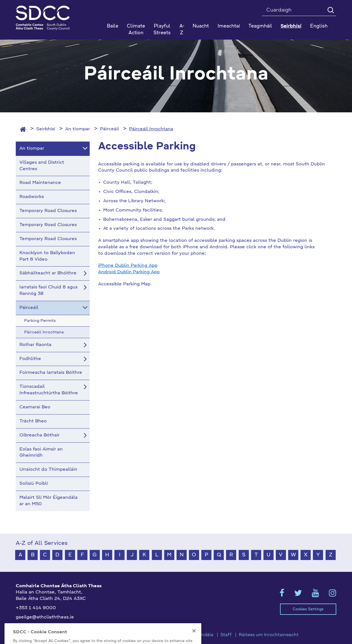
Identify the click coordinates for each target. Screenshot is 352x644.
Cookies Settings (308, 609)
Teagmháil (260, 26)
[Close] (194, 640)
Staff (226, 635)
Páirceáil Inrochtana (151, 129)
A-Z (182, 30)
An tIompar (78, 129)
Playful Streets (162, 30)
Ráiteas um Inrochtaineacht (269, 635)
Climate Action (136, 30)
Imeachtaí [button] (229, 26)
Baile (113, 26)
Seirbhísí (46, 129)
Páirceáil (110, 129)
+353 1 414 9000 (36, 608)
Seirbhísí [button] (291, 26)
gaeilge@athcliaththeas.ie (45, 617)
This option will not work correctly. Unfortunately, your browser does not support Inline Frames (169, 349)
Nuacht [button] (201, 26)
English (319, 26)
